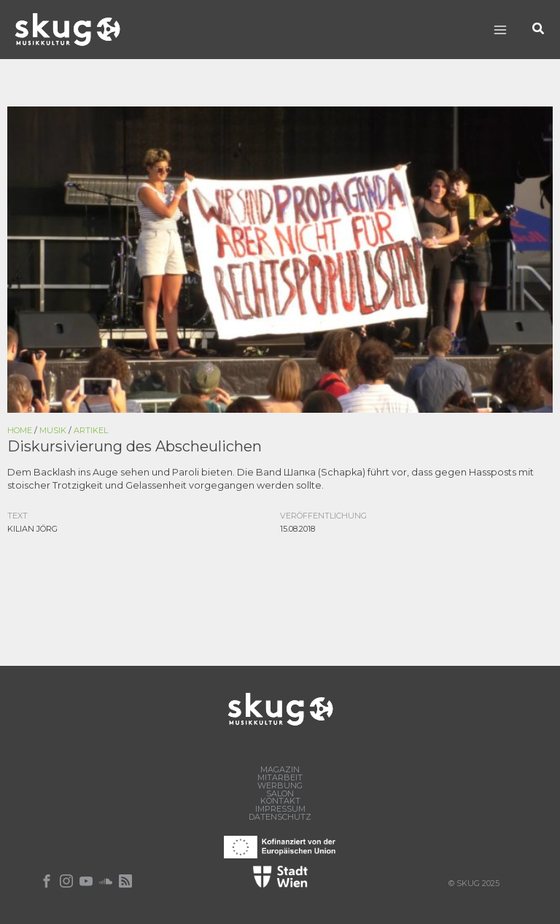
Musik (53, 430)
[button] (539, 30)
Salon (280, 794)
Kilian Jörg (32, 529)
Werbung (280, 786)
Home (20, 430)
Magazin (280, 770)
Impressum (280, 809)
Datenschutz (280, 817)
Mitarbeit (280, 778)
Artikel (91, 430)
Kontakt (280, 801)
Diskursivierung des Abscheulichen (135, 446)
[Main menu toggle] (500, 30)
